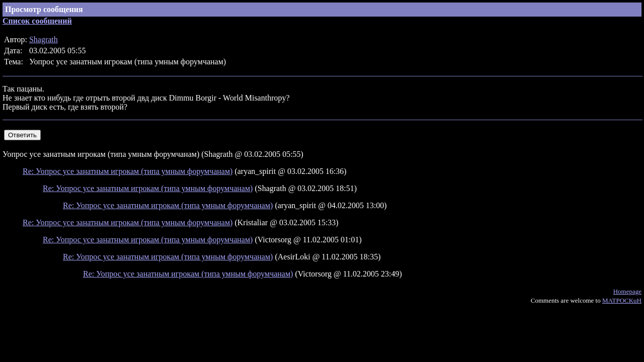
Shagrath (44, 39)
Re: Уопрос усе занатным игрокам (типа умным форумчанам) (128, 171)
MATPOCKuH (622, 300)
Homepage (627, 291)
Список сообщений (37, 21)
